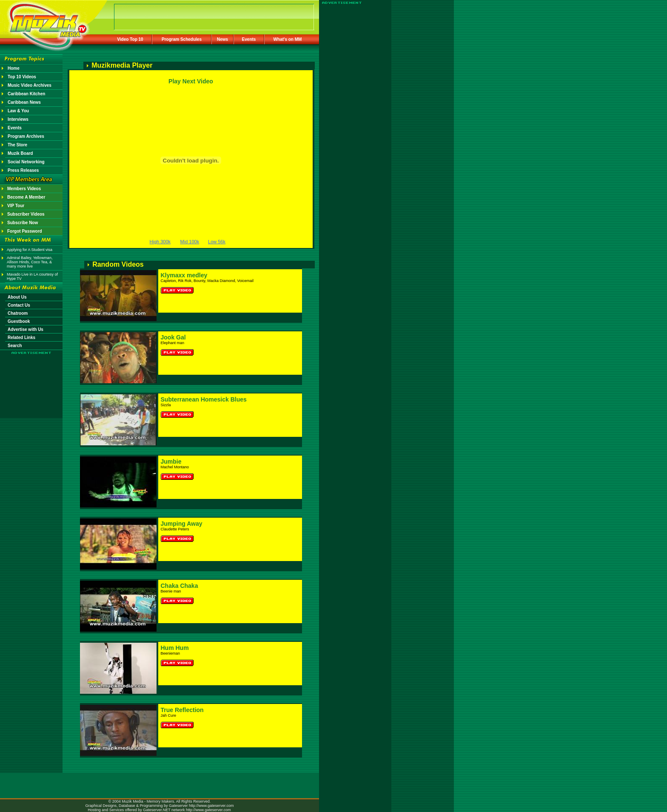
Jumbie (171, 462)
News (222, 39)
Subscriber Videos (26, 214)
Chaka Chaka (180, 586)
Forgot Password (25, 231)
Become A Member (26, 197)
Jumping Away (182, 524)
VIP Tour (16, 206)
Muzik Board (20, 153)
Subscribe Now (23, 223)
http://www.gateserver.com (211, 806)
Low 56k (217, 242)
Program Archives (26, 136)
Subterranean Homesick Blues (204, 399)
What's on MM (288, 39)
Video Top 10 (130, 39)
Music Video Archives (30, 85)
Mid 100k (190, 242)
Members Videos (24, 189)
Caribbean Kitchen (26, 94)
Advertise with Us (26, 329)
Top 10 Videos (22, 77)
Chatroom (18, 313)
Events (249, 39)
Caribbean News (24, 102)
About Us (17, 297)
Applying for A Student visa (30, 250)
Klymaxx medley (184, 275)
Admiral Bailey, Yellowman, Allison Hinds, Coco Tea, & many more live (30, 262)
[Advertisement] (31, 379)
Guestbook (19, 321)
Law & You (18, 111)
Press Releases (23, 170)
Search (15, 346)
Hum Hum (175, 648)
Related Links (21, 338)
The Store (17, 145)
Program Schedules (182, 39)
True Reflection (182, 710)
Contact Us (19, 305)
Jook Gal (173, 337)
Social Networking (26, 162)
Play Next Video (191, 81)
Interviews (18, 119)
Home (14, 68)
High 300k (160, 242)
